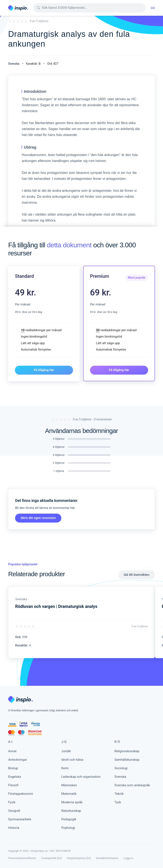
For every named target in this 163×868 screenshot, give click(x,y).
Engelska (14, 777)
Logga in (128, 858)
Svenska (120, 777)
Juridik (66, 751)
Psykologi (68, 828)
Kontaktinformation (107, 858)
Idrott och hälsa (72, 760)
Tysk (118, 802)
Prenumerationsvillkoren (22, 858)
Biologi (13, 768)
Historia (14, 828)
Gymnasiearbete (20, 819)
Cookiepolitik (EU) (51, 858)
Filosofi (13, 785)
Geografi (14, 811)
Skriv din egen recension (38, 518)
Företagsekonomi (20, 794)
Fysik (12, 802)
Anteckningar (17, 760)
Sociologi (121, 768)
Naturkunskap (71, 811)
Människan (69, 785)
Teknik (119, 794)
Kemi (65, 768)
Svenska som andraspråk (132, 785)
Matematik (69, 794)
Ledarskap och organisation (81, 777)
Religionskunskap (127, 751)
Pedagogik (69, 819)
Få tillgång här (44, 370)
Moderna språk (72, 802)
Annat (12, 751)
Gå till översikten (137, 575)
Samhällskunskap (127, 760)
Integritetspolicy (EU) (79, 858)
